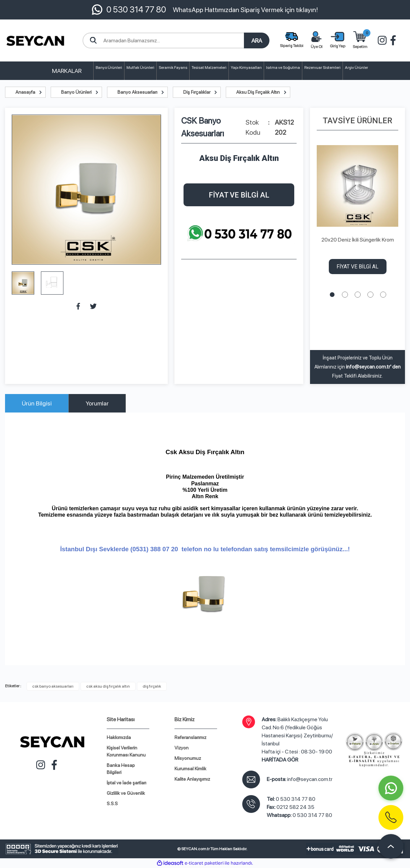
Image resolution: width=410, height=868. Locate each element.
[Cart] (360, 41)
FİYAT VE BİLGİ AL (239, 195)
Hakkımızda (119, 737)
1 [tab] (332, 295)
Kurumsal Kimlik (190, 769)
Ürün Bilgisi (37, 403)
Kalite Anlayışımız (192, 779)
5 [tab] (383, 295)
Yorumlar (97, 403)
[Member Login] (338, 41)
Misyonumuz (188, 758)
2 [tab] (345, 295)
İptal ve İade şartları (126, 783)
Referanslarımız (190, 737)
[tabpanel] (357, 211)
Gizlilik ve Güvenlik (126, 793)
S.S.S (112, 804)
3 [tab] (358, 295)
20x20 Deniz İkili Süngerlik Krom (358, 240)
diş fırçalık (152, 686)
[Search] (176, 40)
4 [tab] (370, 295)
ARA (257, 40)
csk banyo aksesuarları (53, 686)
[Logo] (36, 40)
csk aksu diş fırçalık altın (108, 686)
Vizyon (182, 748)
